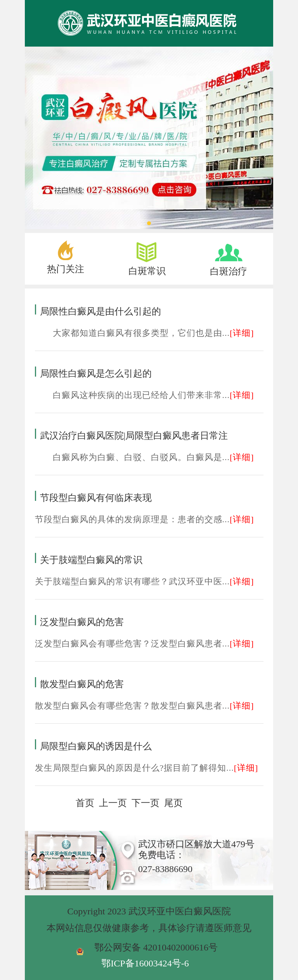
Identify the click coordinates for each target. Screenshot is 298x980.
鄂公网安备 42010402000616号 (156, 947)
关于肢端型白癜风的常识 (91, 560)
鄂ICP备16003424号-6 (145, 963)
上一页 (113, 803)
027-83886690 (165, 869)
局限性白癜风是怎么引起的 (96, 374)
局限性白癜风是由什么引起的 (100, 311)
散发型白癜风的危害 (82, 684)
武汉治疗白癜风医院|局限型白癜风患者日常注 (134, 436)
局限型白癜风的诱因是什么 (96, 746)
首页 (85, 803)
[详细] (242, 333)
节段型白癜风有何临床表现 (96, 498)
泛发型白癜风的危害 (82, 622)
